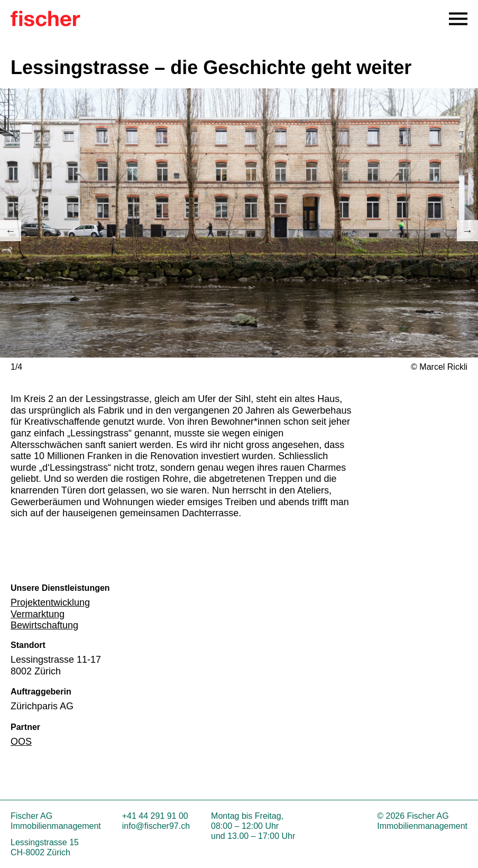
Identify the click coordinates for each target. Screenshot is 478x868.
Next (467, 231)
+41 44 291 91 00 (155, 816)
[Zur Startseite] (45, 23)
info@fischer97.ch (156, 826)
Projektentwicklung (50, 602)
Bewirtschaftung (44, 625)
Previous (11, 231)
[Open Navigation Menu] (458, 19)
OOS (21, 742)
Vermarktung (38, 614)
